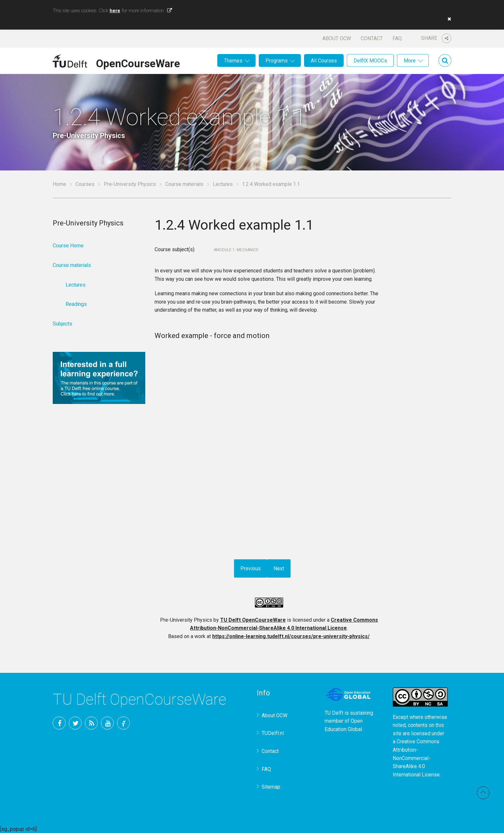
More (410, 61)
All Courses (324, 61)
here (115, 11)
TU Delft (123, 723)
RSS (91, 723)
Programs (277, 61)
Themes (233, 61)
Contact (372, 38)
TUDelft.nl (273, 733)
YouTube (107, 723)
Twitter (75, 723)
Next (279, 568)
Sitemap (271, 787)
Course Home (68, 246)
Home (59, 184)
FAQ (397, 38)
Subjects (63, 324)
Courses (85, 184)
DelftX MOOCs (370, 61)
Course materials (184, 184)
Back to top (483, 793)
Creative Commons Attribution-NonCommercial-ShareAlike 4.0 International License (416, 758)
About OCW (337, 38)
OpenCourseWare (138, 62)
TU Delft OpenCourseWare (253, 620)
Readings (76, 304)
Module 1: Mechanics (237, 250)
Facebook (59, 723)
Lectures (223, 184)
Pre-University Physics (130, 184)
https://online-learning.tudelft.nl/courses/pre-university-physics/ (291, 636)
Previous (251, 568)
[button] (448, 19)
